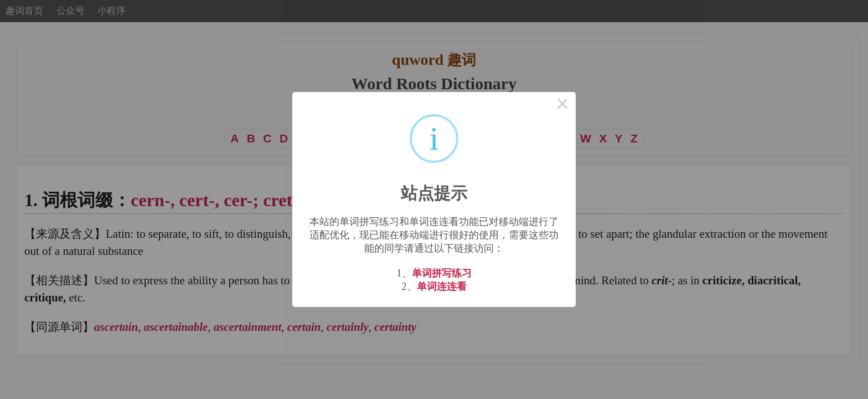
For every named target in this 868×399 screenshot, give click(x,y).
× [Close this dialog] (562, 105)
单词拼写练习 (442, 273)
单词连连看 (442, 287)
